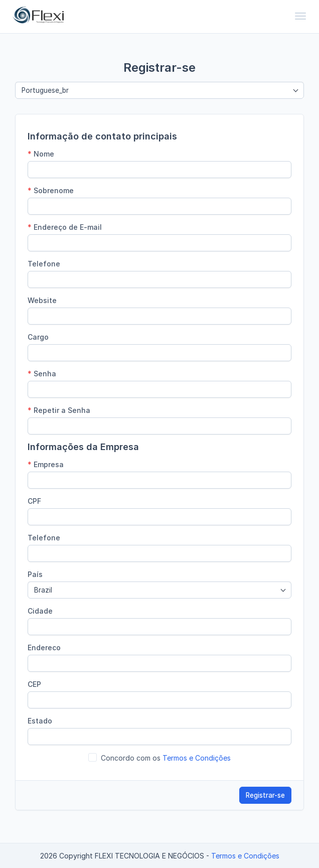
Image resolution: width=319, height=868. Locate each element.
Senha (42, 374)
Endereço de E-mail (65, 227)
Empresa (46, 464)
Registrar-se (265, 795)
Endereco (44, 647)
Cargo (38, 337)
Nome (41, 154)
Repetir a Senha (59, 410)
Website (42, 300)
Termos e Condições (197, 758)
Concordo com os (166, 758)
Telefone (44, 264)
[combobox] (160, 90)
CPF (34, 501)
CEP (34, 684)
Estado (40, 721)
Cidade (40, 611)
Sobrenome (51, 190)
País (35, 574)
